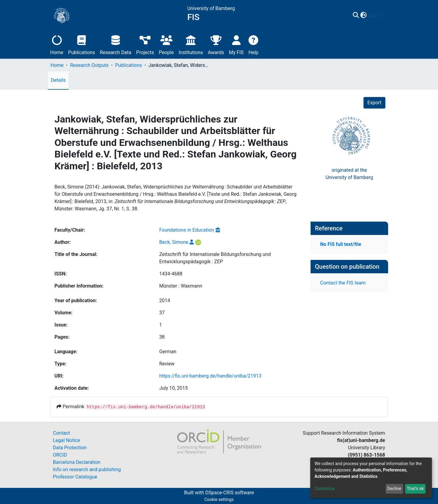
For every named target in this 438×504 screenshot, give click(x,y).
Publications (82, 44)
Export (374, 103)
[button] (363, 16)
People (166, 44)
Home (57, 44)
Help (254, 44)
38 (162, 337)
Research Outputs (89, 65)
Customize (325, 488)
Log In (374, 15)
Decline (394, 488)
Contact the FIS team (343, 283)
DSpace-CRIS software (230, 493)
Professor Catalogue (75, 477)
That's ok (415, 488)
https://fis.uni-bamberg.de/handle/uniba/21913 (210, 376)
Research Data (115, 44)
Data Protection (70, 448)
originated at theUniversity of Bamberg (349, 174)
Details (58, 80)
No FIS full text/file (341, 244)
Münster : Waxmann (181, 286)
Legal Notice (66, 440)
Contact (61, 433)
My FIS (236, 44)
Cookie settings (219, 499)
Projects (145, 44)
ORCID (60, 455)
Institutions (191, 44)
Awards (216, 44)
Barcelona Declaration (77, 462)
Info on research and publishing (87, 469)
